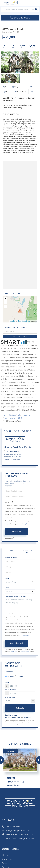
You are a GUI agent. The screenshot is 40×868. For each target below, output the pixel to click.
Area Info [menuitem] (7, 859)
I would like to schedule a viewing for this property (20, 604)
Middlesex (26, 415)
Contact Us (8, 460)
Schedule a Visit (27, 552)
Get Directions (20, 336)
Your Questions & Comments (16, 596)
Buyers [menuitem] (6, 863)
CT (19, 415)
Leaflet (13, 321)
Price (7, 682)
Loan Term (9, 671)
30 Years (10, 676)
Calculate (20, 708)
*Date (7, 578)
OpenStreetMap (24, 321)
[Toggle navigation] (37, 3)
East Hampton (10, 418)
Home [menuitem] (5, 855)
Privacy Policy (26, 524)
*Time (7, 587)
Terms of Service (25, 651)
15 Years (19, 676)
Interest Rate (10, 697)
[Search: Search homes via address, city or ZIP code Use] (20, 10)
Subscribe (16, 532)
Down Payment (11, 690)
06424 (21, 418)
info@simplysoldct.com (16, 831)
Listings (13, 415)
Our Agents (17, 460)
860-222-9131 (20, 18)
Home (5, 415)
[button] (36, 10)
